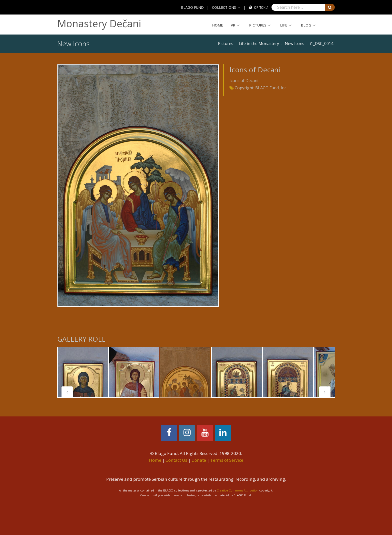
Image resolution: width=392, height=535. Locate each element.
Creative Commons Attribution (238, 490)
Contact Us (176, 460)
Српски (261, 7)
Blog (306, 25)
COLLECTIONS (224, 7)
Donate (199, 460)
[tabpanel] (83, 372)
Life (284, 25)
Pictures (258, 25)
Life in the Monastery (259, 44)
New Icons (294, 44)
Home (218, 25)
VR (233, 25)
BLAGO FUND (192, 7)
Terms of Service (227, 460)
